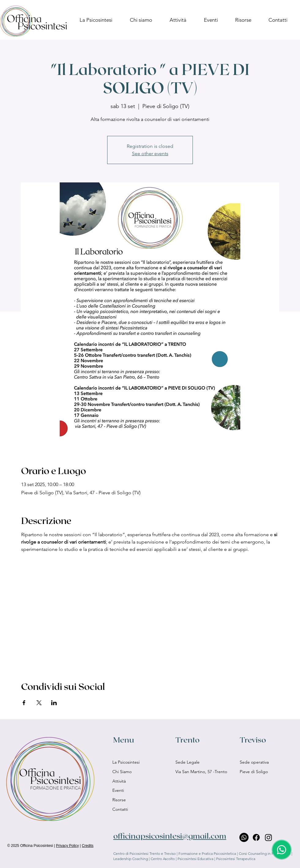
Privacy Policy (67, 846)
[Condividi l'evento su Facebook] (24, 703)
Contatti (120, 809)
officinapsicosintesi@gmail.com (170, 836)
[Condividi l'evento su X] (39, 703)
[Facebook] (256, 837)
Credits (88, 846)
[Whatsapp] (244, 837)
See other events (150, 153)
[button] (215, 20)
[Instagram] (268, 837)
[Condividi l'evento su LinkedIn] (54, 703)
